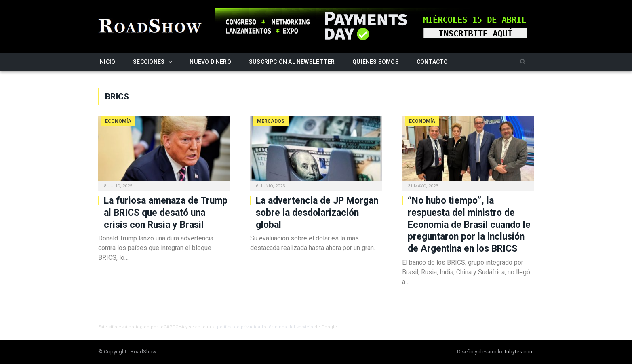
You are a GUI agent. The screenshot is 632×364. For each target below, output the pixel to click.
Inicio (107, 62)
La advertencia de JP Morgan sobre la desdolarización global (317, 213)
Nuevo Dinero (210, 62)
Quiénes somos (376, 62)
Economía (118, 121)
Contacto (432, 62)
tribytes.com (519, 352)
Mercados (271, 121)
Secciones (149, 62)
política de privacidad (240, 327)
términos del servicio (290, 327)
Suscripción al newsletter (292, 62)
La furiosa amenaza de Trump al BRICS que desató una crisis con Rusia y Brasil (166, 213)
